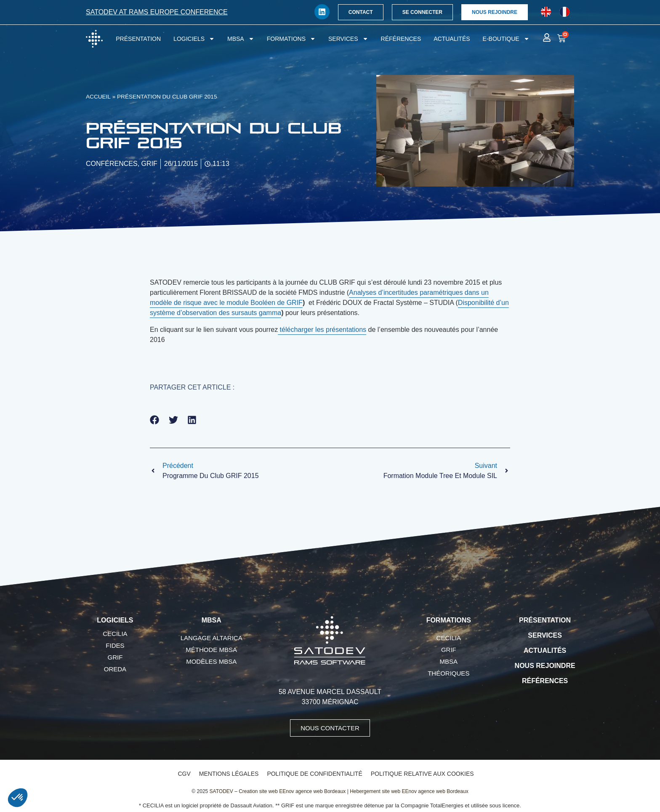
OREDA (115, 669)
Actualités (452, 39)
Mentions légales (229, 774)
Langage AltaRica (212, 638)
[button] (155, 420)
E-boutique (506, 39)
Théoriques (448, 673)
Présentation (138, 39)
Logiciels (194, 39)
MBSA (241, 39)
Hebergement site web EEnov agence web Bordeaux (409, 791)
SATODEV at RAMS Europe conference (157, 12)
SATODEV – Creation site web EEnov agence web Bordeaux (278, 791)
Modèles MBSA (211, 661)
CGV (184, 774)
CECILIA (115, 634)
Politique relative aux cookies (422, 774)
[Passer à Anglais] (546, 12)
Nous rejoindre (545, 666)
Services (348, 39)
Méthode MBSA (211, 650)
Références (401, 39)
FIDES (115, 645)
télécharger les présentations (322, 330)
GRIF (115, 657)
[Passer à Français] (564, 12)
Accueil (98, 97)
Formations (291, 39)
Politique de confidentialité (314, 774)
